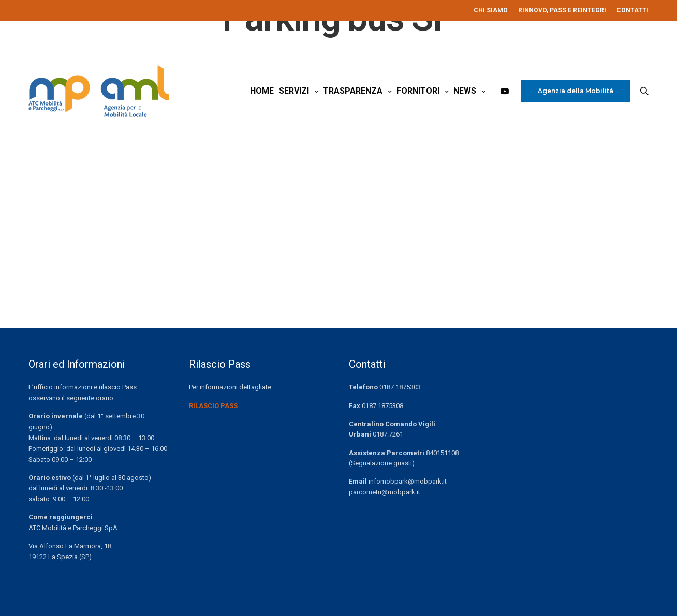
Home (262, 92)
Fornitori (418, 92)
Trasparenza (353, 92)
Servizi (294, 92)
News (465, 92)
